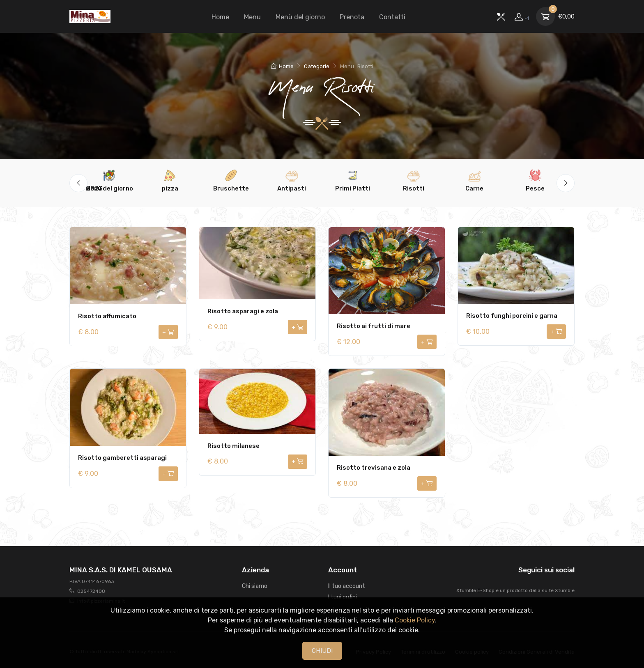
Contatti (392, 17)
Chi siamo (255, 586)
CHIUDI (322, 651)
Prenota (352, 17)
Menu (252, 17)
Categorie (317, 66)
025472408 (91, 591)
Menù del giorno (300, 17)
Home (220, 17)
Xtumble (565, 590)
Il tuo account (347, 586)
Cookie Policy (415, 620)
